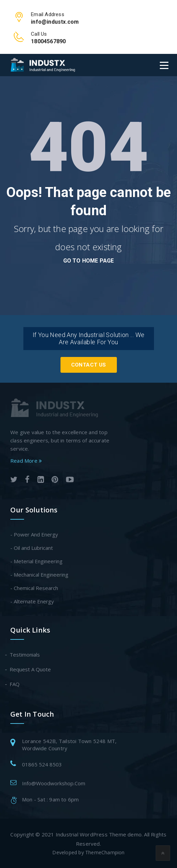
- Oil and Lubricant (32, 548)
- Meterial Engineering (36, 561)
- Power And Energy (34, 534)
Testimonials (25, 655)
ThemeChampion (105, 852)
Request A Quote (31, 669)
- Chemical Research (34, 588)
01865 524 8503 (42, 764)
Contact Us (89, 365)
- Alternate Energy (32, 601)
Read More (26, 461)
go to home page (89, 261)
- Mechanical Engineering (39, 575)
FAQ (15, 684)
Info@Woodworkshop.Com (54, 783)
